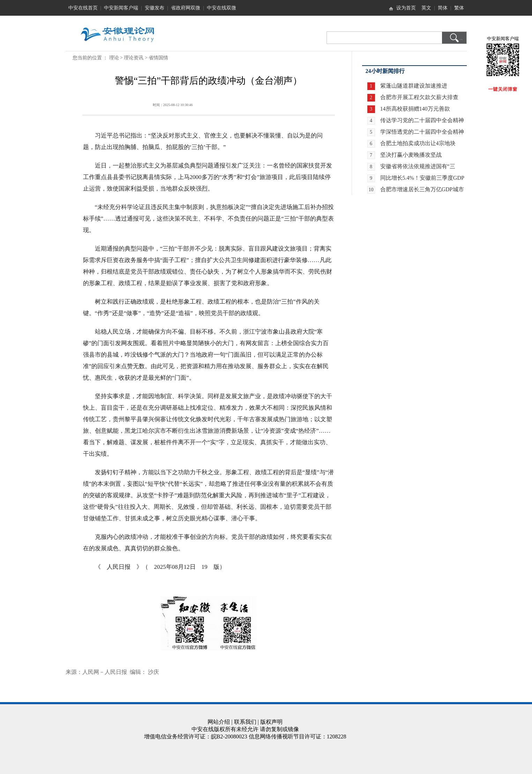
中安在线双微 (222, 8)
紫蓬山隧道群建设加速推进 (414, 86)
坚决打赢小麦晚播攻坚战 (411, 155)
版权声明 (271, 722)
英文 (426, 8)
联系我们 (245, 722)
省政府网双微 (186, 8)
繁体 (459, 8)
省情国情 (158, 58)
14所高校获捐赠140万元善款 (415, 109)
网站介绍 (219, 722)
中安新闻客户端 (121, 8)
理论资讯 (134, 58)
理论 (114, 58)
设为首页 (406, 8)
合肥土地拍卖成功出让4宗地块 (418, 143)
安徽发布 (155, 8)
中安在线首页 (83, 8)
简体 (443, 8)
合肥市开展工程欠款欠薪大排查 (419, 97)
